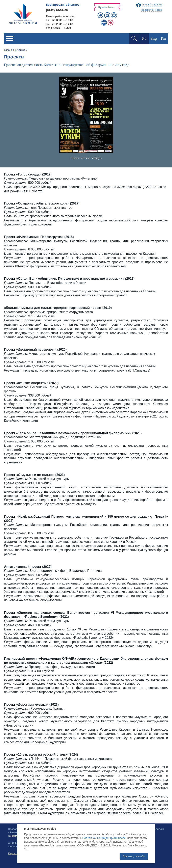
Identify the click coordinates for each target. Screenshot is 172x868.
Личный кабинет (152, 5)
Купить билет (107, 7)
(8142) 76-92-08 (57, 10)
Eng (154, 39)
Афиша (21, 50)
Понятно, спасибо (134, 856)
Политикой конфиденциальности (104, 838)
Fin (163, 39)
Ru (144, 39)
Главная (9, 50)
